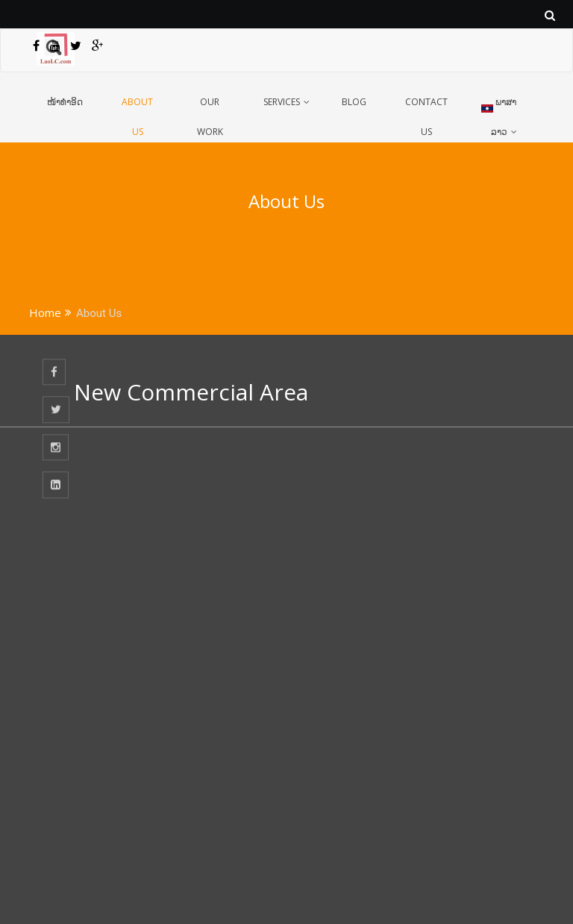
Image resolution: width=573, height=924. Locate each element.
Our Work (210, 113)
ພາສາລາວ (499, 112)
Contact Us (426, 113)
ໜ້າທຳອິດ (65, 102)
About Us (137, 113)
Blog (354, 102)
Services (282, 102)
